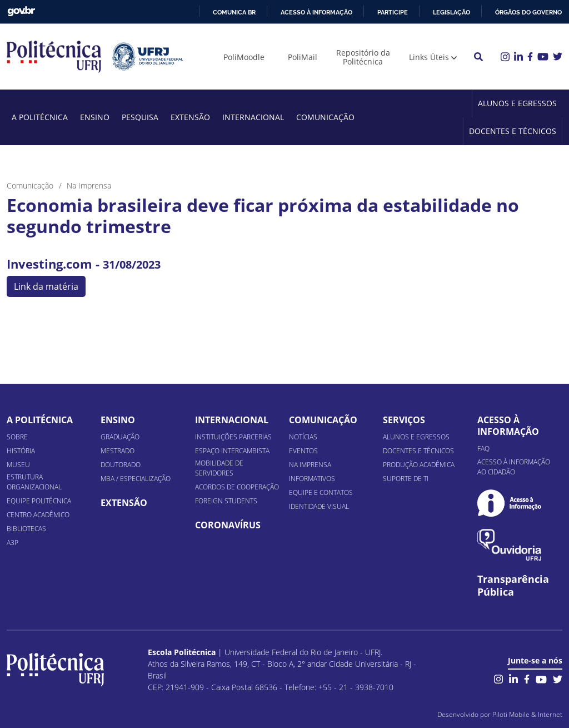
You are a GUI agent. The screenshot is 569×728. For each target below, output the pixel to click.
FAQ (483, 449)
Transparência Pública (513, 586)
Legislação (451, 12)
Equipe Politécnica (39, 501)
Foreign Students (226, 501)
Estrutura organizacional (34, 482)
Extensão (190, 117)
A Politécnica (40, 117)
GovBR (21, 11)
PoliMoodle (244, 57)
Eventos (303, 451)
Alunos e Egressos (517, 103)
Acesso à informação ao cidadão (514, 467)
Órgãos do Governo (528, 12)
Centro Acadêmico (38, 515)
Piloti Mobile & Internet (527, 714)
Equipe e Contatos (321, 492)
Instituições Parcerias (233, 437)
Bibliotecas (26, 529)
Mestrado (118, 451)
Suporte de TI (406, 479)
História (21, 451)
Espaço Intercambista (232, 451)
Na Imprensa (310, 465)
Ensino (95, 117)
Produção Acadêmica (419, 465)
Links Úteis (429, 57)
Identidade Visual (319, 506)
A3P (13, 543)
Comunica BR (234, 12)
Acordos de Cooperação (237, 487)
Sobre (17, 437)
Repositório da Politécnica (363, 57)
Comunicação (325, 117)
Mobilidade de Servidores (219, 468)
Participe (393, 12)
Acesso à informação (316, 12)
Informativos (312, 479)
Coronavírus (228, 525)
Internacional (253, 117)
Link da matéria (46, 286)
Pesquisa (140, 117)
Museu (18, 465)
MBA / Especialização (136, 479)
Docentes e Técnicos (513, 131)
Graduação (120, 437)
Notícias (303, 437)
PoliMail (303, 57)
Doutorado (121, 465)
